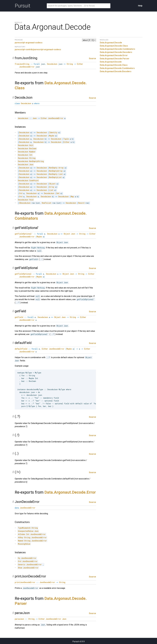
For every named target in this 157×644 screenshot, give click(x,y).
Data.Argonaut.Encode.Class (114, 65)
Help (140, 6)
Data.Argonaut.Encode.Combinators (117, 68)
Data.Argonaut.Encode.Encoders (116, 71)
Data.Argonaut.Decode (111, 43)
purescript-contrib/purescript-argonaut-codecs (38, 50)
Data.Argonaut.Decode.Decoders (116, 52)
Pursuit (22, 6)
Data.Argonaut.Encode (111, 62)
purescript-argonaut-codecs (29, 43)
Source (92, 58)
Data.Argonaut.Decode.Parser (115, 59)
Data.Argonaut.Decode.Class (114, 46)
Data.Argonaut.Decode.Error (70, 492)
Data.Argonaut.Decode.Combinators (117, 49)
